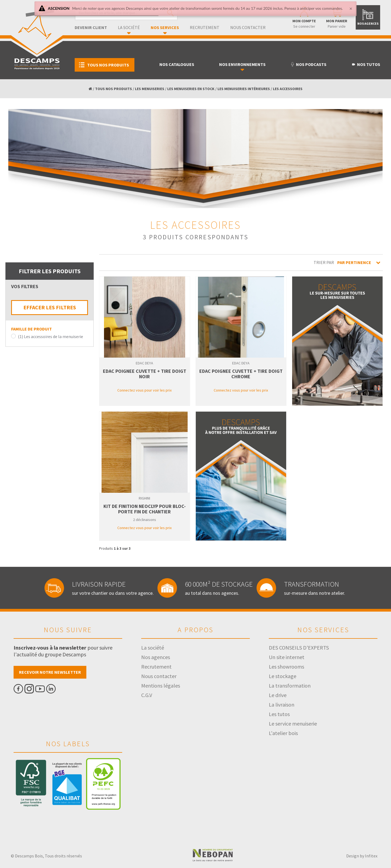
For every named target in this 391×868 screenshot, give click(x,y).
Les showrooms (286, 667)
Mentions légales (161, 686)
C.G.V (147, 695)
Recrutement (205, 27)
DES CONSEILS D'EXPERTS (299, 648)
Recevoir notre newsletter (50, 672)
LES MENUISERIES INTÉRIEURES (244, 89)
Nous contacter (248, 27)
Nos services (165, 27)
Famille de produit (31, 329)
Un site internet (287, 657)
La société (129, 27)
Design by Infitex (362, 856)
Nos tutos (366, 64)
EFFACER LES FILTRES (50, 307)
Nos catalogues (177, 64)
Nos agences (156, 657)
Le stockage (283, 676)
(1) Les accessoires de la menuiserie (51, 336)
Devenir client (91, 27)
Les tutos (279, 714)
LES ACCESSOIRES (288, 89)
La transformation (290, 686)
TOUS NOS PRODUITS (113, 89)
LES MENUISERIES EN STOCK (191, 89)
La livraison (282, 705)
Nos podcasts (308, 64)
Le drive (278, 695)
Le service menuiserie (293, 724)
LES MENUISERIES (150, 89)
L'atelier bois (283, 733)
